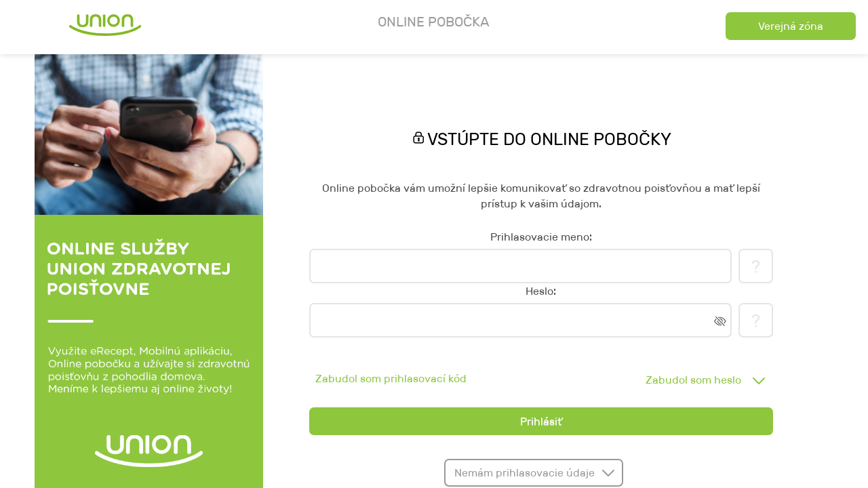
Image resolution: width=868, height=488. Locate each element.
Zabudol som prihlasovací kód (391, 379)
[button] (791, 26)
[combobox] (702, 380)
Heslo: (541, 291)
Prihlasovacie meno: (541, 237)
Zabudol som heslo (693, 380)
